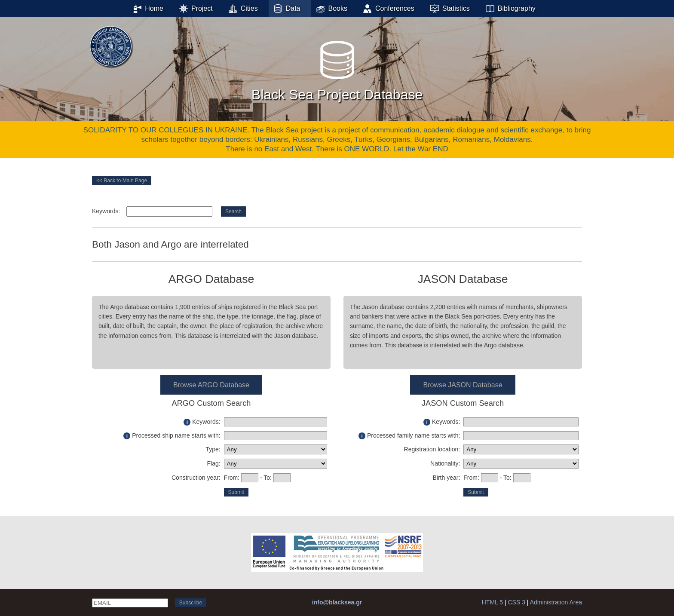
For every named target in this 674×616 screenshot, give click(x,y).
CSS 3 (516, 602)
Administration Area (556, 602)
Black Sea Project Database (337, 68)
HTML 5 (492, 602)
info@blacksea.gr (337, 602)
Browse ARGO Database (211, 385)
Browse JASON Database (463, 385)
